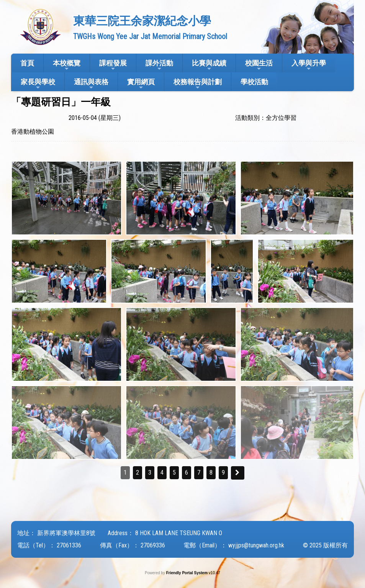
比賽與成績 (209, 65)
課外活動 (159, 65)
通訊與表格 (91, 84)
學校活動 (254, 82)
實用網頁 (141, 84)
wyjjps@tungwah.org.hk (256, 545)
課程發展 (113, 65)
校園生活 (259, 65)
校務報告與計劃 (198, 84)
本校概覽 (67, 65)
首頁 (27, 63)
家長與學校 (38, 84)
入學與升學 (309, 65)
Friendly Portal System (187, 573)
